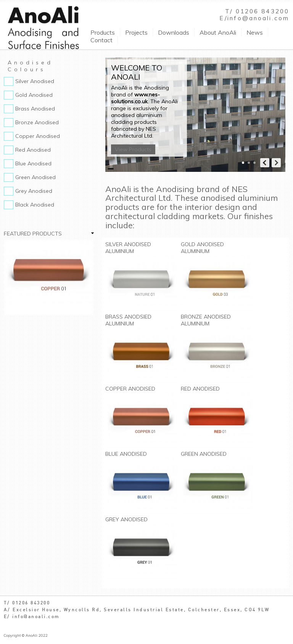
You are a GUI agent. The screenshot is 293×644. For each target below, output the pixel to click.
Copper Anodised (130, 389)
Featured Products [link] (33, 234)
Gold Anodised (34, 95)
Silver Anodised (35, 81)
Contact (101, 40)
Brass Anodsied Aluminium (128, 320)
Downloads (174, 32)
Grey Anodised (126, 519)
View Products (133, 149)
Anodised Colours (30, 66)
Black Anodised (35, 205)
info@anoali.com (258, 18)
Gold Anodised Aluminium (202, 248)
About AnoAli (218, 32)
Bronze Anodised (37, 122)
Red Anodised (200, 389)
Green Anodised (204, 454)
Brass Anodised (35, 109)
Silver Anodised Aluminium (128, 248)
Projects (136, 32)
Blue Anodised (126, 454)
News (255, 32)
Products (103, 32)
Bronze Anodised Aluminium (206, 320)
